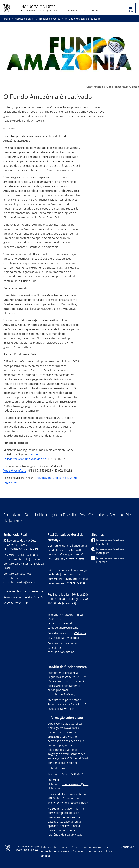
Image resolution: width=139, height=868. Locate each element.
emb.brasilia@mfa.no (26, 559)
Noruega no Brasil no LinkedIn (108, 560)
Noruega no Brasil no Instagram (108, 551)
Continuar (127, 847)
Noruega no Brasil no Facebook (108, 542)
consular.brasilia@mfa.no (20, 582)
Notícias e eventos (50, 19)
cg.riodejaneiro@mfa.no (63, 628)
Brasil (7, 19)
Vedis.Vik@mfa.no (15, 471)
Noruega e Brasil (25, 19)
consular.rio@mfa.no (61, 652)
